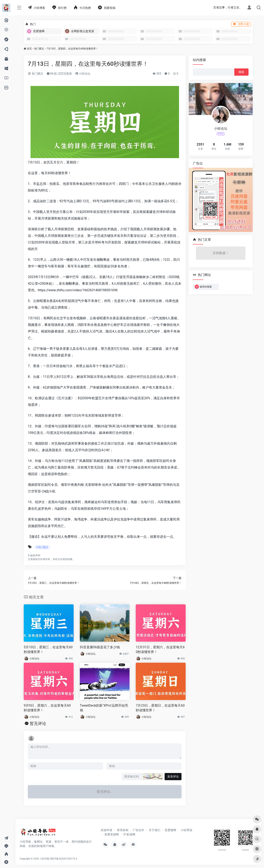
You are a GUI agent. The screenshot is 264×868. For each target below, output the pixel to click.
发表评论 (173, 776)
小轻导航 (45, 859)
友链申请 (106, 830)
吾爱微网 (170, 830)
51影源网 (129, 834)
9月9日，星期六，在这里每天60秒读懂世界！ (47, 708)
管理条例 (123, 830)
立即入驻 (241, 24)
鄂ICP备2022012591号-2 (64, 859)
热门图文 (39, 49)
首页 (29, 49)
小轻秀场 (186, 830)
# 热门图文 (42, 547)
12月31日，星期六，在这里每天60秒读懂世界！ (160, 650)
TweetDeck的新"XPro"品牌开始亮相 (104, 708)
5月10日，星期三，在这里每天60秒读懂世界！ (48, 650)
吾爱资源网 (112, 834)
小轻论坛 (83, 74)
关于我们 (154, 830)
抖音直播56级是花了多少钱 (100, 647)
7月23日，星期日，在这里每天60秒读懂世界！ (160, 708)
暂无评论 (38, 724)
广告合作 (138, 830)
